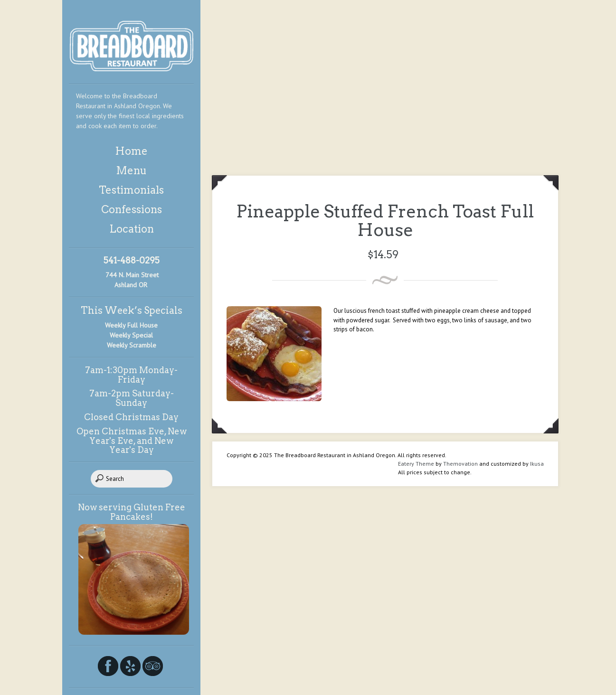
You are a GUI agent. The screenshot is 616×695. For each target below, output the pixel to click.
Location (132, 229)
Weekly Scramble (132, 345)
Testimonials (131, 190)
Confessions (132, 209)
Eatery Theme (416, 464)
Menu (131, 170)
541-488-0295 (132, 260)
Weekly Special (131, 335)
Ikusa (537, 464)
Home (131, 151)
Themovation (460, 464)
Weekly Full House (131, 325)
